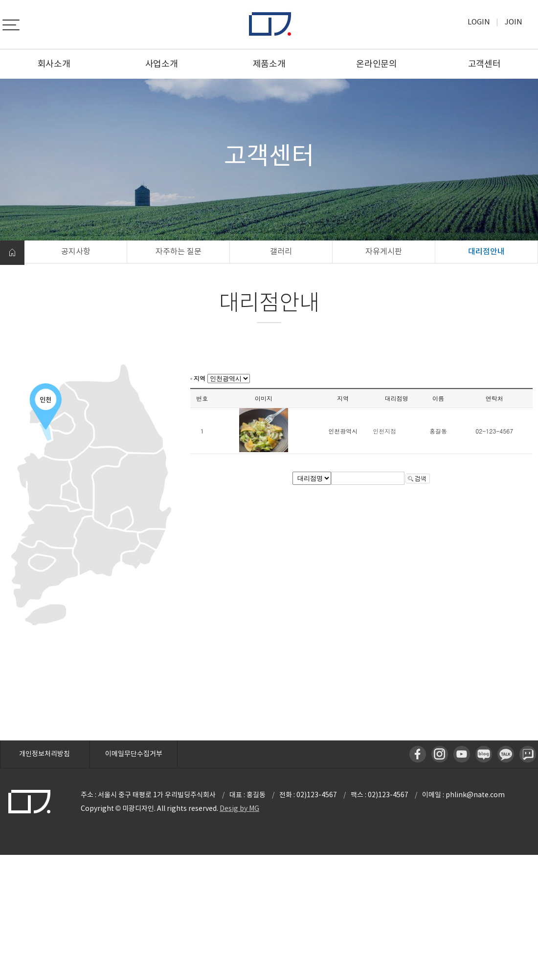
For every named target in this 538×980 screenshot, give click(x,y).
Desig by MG (239, 808)
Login (479, 22)
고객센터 (484, 64)
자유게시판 (384, 251)
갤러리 (281, 251)
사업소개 (162, 64)
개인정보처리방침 (45, 754)
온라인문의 (377, 64)
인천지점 (384, 431)
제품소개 (269, 64)
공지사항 (76, 251)
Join (514, 22)
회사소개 (54, 64)
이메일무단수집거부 (134, 754)
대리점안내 (486, 251)
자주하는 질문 (179, 251)
